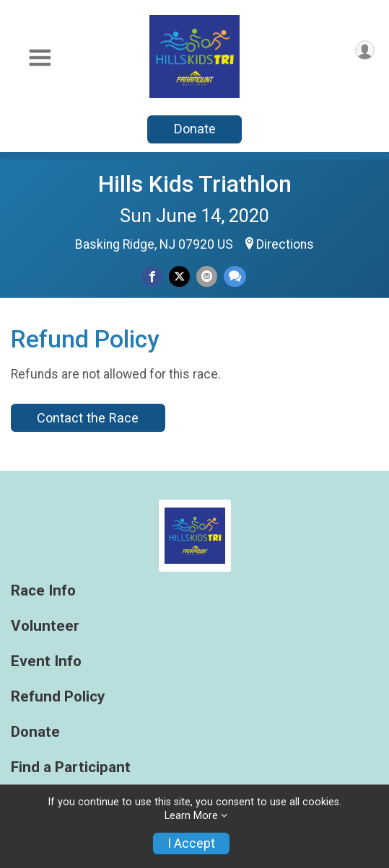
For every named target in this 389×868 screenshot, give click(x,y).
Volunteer (45, 626)
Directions (285, 244)
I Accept (191, 843)
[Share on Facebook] (152, 276)
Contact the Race (88, 418)
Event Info (46, 661)
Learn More (191, 816)
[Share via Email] (207, 276)
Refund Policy (58, 697)
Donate (195, 129)
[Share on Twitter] (179, 276)
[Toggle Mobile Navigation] (40, 58)
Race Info (43, 591)
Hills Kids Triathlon (195, 184)
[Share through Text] (235, 276)
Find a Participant (71, 767)
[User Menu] (365, 50)
